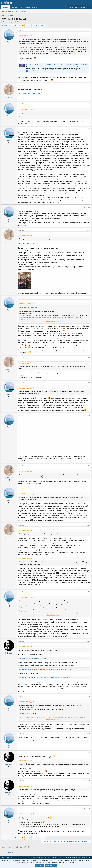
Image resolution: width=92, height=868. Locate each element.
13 (23, 26)
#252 (88, 488)
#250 (88, 415)
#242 (88, 85)
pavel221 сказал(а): (26, 109)
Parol (9, 42)
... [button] (13, 26)
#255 (88, 641)
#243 (88, 104)
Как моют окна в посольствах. (29, 94)
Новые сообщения (7, 11)
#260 (88, 808)
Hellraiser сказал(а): (26, 702)
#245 (88, 207)
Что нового (16, 7)
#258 (88, 753)
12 (19, 26)
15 (30, 26)
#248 (88, 358)
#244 (88, 129)
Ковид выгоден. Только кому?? (30, 243)
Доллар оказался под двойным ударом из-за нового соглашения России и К (44, 669)
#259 (88, 781)
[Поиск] (89, 7)
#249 (88, 383)
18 (36, 26)
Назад (5, 26)
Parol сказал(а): (24, 36)
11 (16, 26)
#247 (88, 298)
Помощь (84, 857)
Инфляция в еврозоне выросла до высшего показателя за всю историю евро (45, 678)
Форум (6, 7)
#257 (88, 734)
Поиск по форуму (21, 11)
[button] (21, 7)
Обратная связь (38, 857)
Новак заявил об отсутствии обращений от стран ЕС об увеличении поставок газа (58, 64)
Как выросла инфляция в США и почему (33, 658)
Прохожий (6, 22)
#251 (88, 466)
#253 (88, 525)
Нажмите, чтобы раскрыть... (54, 322)
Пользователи (29, 7)
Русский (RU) (7, 857)
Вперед (42, 26)
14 (26, 26)
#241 (88, 30)
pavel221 (9, 97)
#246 (88, 230)
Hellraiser (9, 653)
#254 (88, 592)
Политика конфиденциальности (69, 857)
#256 (88, 696)
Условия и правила (51, 857)
